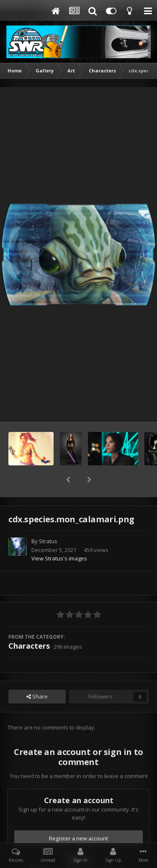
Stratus (48, 519)
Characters (29, 624)
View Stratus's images (59, 537)
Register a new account (79, 817)
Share (37, 675)
